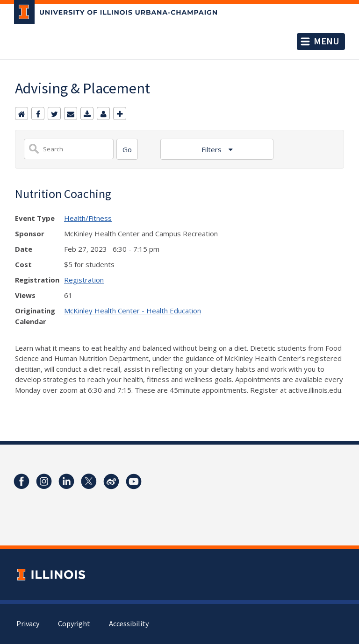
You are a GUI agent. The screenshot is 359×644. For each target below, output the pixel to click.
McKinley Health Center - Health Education (133, 311)
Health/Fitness (88, 218)
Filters (212, 149)
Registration (84, 280)
